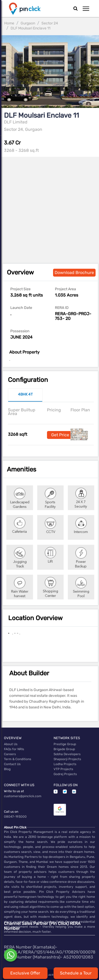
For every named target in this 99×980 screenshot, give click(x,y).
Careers (10, 754)
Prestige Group (65, 744)
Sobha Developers (67, 754)
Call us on (11, 812)
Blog (7, 769)
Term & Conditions (18, 759)
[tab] (25, 395)
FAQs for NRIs (14, 749)
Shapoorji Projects (67, 759)
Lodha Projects (65, 764)
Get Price (60, 435)
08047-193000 (15, 817)
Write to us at (14, 791)
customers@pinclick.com (23, 796)
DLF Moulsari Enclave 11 (30, 28)
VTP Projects (63, 769)
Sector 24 (50, 23)
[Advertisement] (49, 206)
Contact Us (12, 764)
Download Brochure (74, 273)
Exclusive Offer (25, 973)
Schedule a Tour (76, 973)
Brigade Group (64, 749)
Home (9, 23)
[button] (86, 9)
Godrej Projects (65, 774)
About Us (11, 744)
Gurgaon (28, 23)
